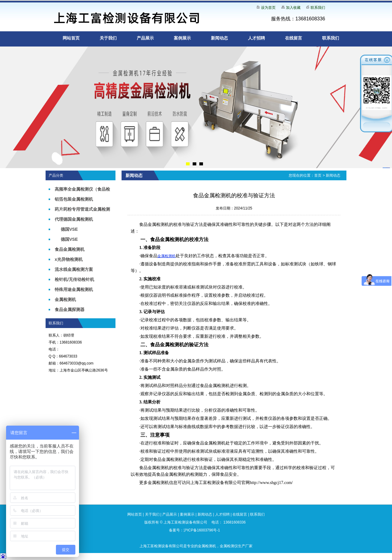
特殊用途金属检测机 (74, 289)
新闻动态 (219, 38)
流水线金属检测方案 (74, 269)
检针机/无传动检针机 (74, 279)
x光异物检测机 (69, 259)
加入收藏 (293, 8)
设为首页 (268, 8)
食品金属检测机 (70, 249)
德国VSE (69, 229)
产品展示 (145, 38)
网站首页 (71, 38)
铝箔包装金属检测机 (74, 199)
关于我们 (108, 38)
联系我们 (318, 8)
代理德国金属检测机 (74, 219)
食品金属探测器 (70, 309)
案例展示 (182, 38)
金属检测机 (65, 299)
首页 (318, 175)
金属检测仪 (229, 546)
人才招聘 (256, 38)
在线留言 (294, 38)
